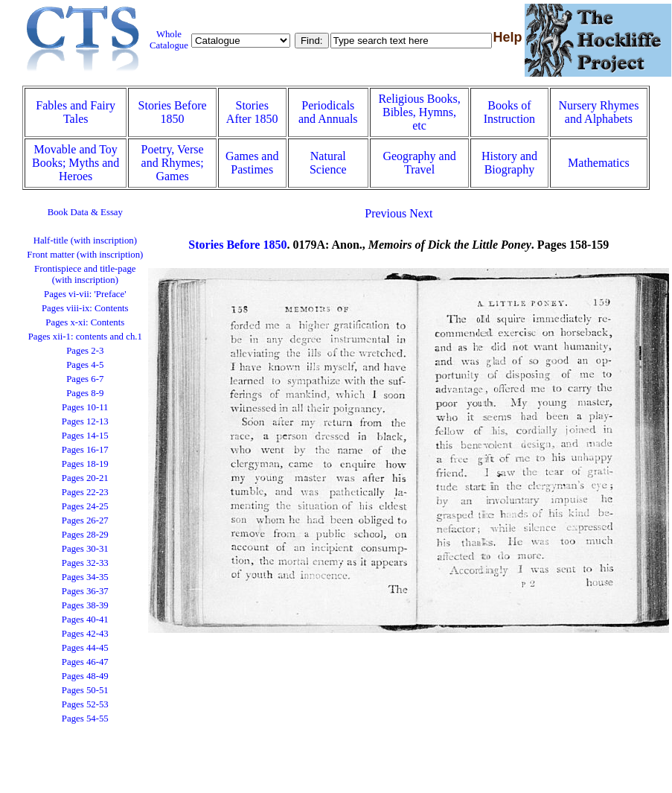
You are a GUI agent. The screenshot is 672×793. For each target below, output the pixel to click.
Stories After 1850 (252, 112)
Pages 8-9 (85, 393)
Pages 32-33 (85, 563)
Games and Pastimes (252, 163)
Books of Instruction (509, 112)
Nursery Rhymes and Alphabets (598, 112)
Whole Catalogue (169, 40)
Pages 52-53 (85, 704)
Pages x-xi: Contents (85, 322)
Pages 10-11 (85, 407)
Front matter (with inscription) (85, 255)
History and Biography (509, 163)
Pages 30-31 (85, 549)
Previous (385, 213)
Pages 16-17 (85, 450)
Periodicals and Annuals (328, 112)
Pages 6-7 (85, 379)
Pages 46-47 (85, 662)
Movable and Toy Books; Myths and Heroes (76, 163)
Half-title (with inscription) (85, 241)
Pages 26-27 (85, 520)
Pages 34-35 (85, 577)
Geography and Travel (419, 163)
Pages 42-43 (85, 634)
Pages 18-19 (85, 464)
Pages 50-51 (85, 690)
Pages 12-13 (85, 421)
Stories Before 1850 (173, 112)
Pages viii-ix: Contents (85, 308)
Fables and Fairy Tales (76, 112)
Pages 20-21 (85, 478)
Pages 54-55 (85, 719)
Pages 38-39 (85, 605)
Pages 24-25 (85, 506)
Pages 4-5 (85, 365)
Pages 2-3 (85, 351)
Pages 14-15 (85, 436)
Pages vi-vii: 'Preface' (85, 294)
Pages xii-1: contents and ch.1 (85, 337)
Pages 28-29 (85, 535)
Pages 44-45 (85, 648)
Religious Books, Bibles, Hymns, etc (419, 112)
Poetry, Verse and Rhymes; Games (173, 163)
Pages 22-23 (85, 492)
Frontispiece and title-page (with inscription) (85, 274)
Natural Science (328, 163)
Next (421, 213)
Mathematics (599, 163)
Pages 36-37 (85, 591)
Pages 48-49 (85, 676)
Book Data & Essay (85, 212)
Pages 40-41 (85, 620)
